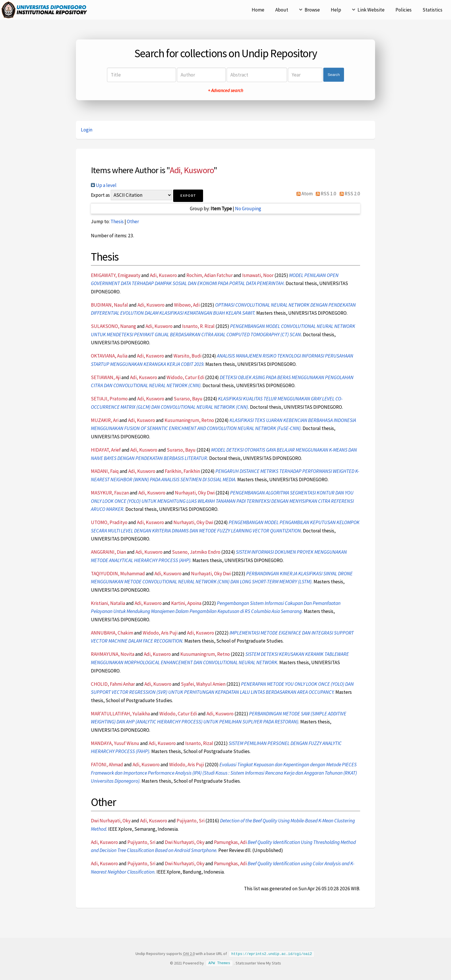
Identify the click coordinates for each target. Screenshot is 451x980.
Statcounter (246, 963)
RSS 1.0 (325, 194)
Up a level (104, 185)
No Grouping (248, 209)
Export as (100, 195)
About (282, 10)
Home (258, 10)
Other (133, 221)
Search (334, 75)
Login (87, 130)
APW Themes (219, 963)
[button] (188, 196)
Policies (404, 10)
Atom (303, 194)
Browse (312, 10)
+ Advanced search (225, 90)
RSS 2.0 (349, 194)
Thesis (117, 221)
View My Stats (269, 963)
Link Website (371, 10)
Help (336, 10)
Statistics (432, 10)
